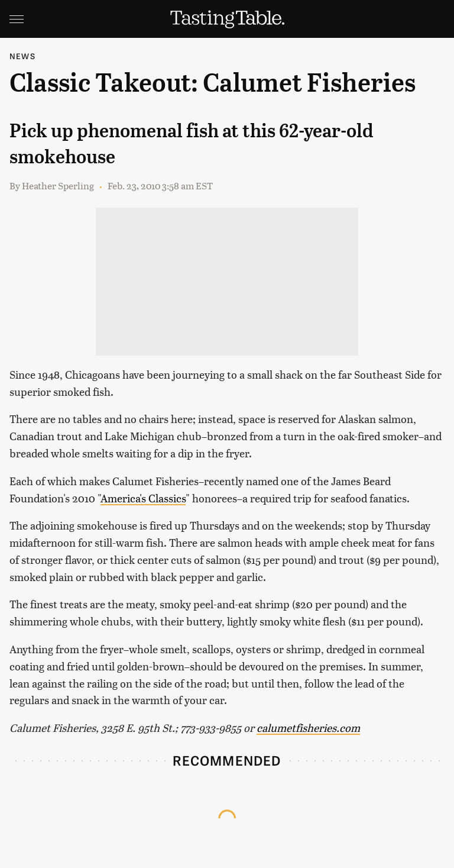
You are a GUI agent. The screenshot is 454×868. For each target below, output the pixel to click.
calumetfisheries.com (308, 727)
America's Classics (143, 498)
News (22, 56)
